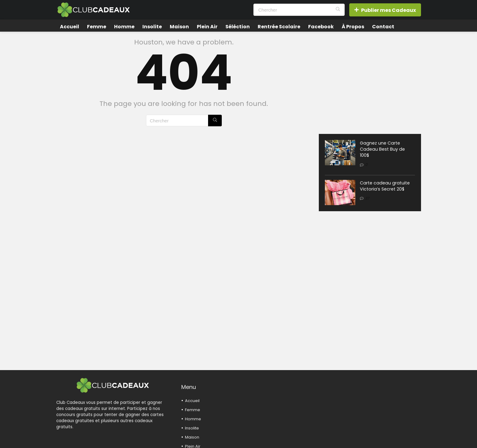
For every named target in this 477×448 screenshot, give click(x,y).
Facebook (321, 27)
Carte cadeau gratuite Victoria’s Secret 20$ (385, 186)
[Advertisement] (370, 81)
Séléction (238, 27)
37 (367, 198)
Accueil (70, 27)
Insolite (152, 27)
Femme (97, 27)
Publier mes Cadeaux (385, 10)
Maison (179, 27)
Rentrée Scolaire (279, 27)
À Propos (353, 27)
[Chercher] (338, 10)
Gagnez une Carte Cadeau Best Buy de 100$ (382, 149)
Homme (124, 27)
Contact (383, 27)
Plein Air (207, 27)
